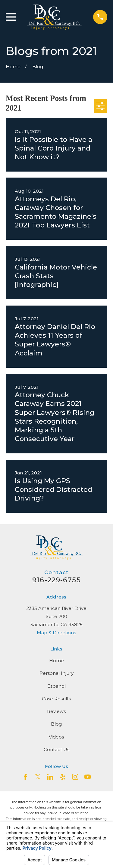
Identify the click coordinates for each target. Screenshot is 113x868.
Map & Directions (56, 633)
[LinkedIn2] (50, 777)
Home (56, 661)
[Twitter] (38, 777)
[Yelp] (63, 777)
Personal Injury (56, 673)
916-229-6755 (56, 580)
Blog (56, 724)
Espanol (56, 686)
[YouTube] (88, 777)
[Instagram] (75, 777)
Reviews (56, 711)
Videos (56, 737)
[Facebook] (25, 777)
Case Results (56, 699)
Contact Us (56, 749)
